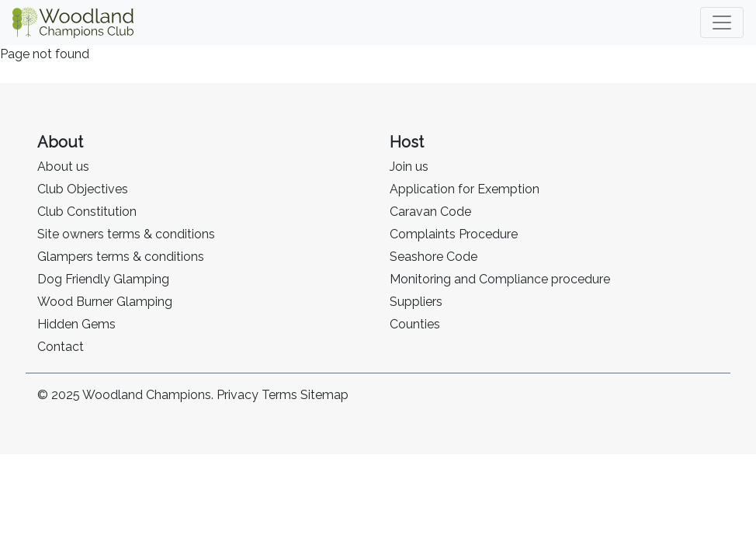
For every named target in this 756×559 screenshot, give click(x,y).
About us (63, 167)
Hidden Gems (76, 324)
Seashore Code (433, 257)
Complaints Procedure (454, 234)
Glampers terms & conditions (121, 257)
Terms (279, 395)
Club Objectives (83, 189)
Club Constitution (87, 212)
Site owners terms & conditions (126, 234)
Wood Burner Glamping (105, 302)
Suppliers (416, 302)
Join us (409, 167)
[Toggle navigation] (722, 23)
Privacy (238, 395)
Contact (61, 347)
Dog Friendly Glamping (103, 279)
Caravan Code (430, 212)
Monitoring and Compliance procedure (500, 279)
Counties (415, 324)
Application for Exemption (465, 189)
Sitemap (324, 395)
